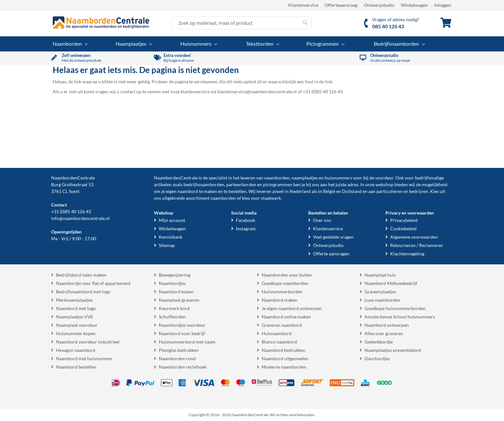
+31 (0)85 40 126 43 (71, 211)
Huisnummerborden (282, 292)
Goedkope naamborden (285, 283)
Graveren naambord (282, 325)
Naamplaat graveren (179, 300)
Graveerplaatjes (380, 292)
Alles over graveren (384, 333)
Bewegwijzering (175, 275)
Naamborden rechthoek (183, 367)
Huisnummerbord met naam (187, 342)
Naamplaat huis (380, 275)
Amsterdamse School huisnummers (400, 317)
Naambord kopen (176, 292)
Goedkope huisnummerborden (395, 308)
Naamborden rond (177, 358)
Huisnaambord (277, 333)
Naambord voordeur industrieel (88, 342)
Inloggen (443, 5)
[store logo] (101, 23)
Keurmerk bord (174, 308)
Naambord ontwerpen (387, 325)
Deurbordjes (377, 358)
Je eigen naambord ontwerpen (292, 308)
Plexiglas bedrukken (179, 350)
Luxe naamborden (382, 300)
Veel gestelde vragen (333, 237)
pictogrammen (278, 184)
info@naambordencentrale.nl (80, 218)
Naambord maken (279, 300)
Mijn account (172, 220)
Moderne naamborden (284, 367)
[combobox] (242, 23)
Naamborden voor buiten (287, 275)
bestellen (238, 191)
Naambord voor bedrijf (182, 333)
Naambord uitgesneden (285, 358)
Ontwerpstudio (379, 5)
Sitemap (167, 245)
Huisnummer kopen (76, 333)
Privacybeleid (404, 220)
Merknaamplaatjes (74, 300)
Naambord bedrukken (283, 350)
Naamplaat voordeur (77, 325)
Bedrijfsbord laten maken (81, 275)
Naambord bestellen (76, 367)
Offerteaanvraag (341, 5)
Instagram (246, 229)
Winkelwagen (414, 5)
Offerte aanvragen (331, 254)
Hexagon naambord (76, 350)
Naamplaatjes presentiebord (393, 350)
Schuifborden (172, 317)
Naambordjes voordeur (182, 325)
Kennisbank (171, 237)
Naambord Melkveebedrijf (391, 283)
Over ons (322, 220)
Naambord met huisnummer (84, 358)
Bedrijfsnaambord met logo (83, 292)
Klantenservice (303, 5)
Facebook (246, 220)
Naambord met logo (76, 308)
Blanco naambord (279, 342)
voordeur (384, 178)
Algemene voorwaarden (414, 237)
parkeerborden (241, 184)
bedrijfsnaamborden (204, 184)
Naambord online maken (286, 317)
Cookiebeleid (403, 229)
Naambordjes (172, 283)
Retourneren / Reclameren (417, 245)
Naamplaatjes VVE (75, 317)
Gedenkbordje (379, 342)
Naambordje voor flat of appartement (93, 283)
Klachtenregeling (407, 254)
